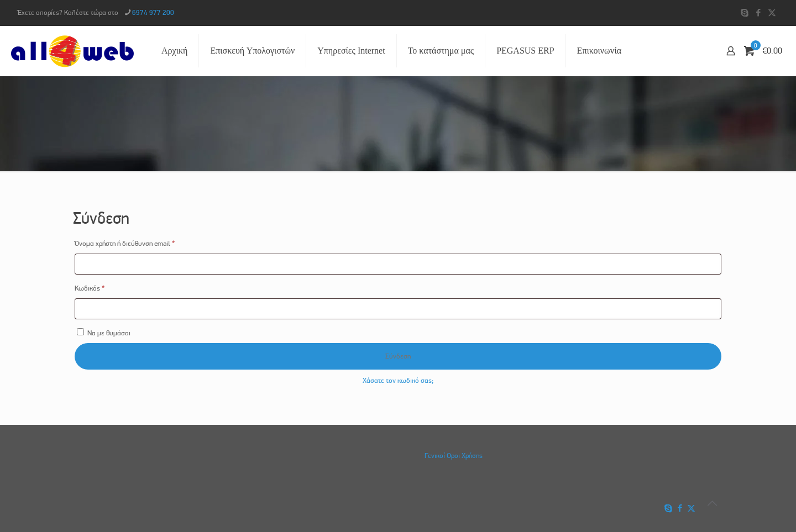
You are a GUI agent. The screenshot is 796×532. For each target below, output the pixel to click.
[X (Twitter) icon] (772, 13)
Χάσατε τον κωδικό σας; (398, 380)
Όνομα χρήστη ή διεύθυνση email (139, 242)
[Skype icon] (744, 13)
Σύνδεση (398, 356)
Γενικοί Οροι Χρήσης (454, 455)
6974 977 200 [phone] (153, 12)
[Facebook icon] (758, 13)
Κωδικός (104, 287)
